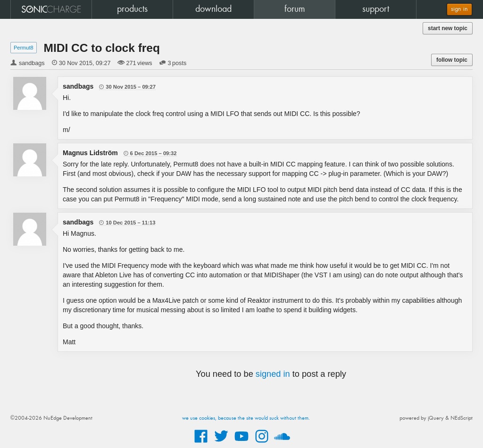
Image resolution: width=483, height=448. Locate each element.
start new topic (448, 28)
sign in (459, 9)
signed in (273, 374)
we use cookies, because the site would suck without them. (246, 418)
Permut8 (24, 48)
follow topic (452, 60)
